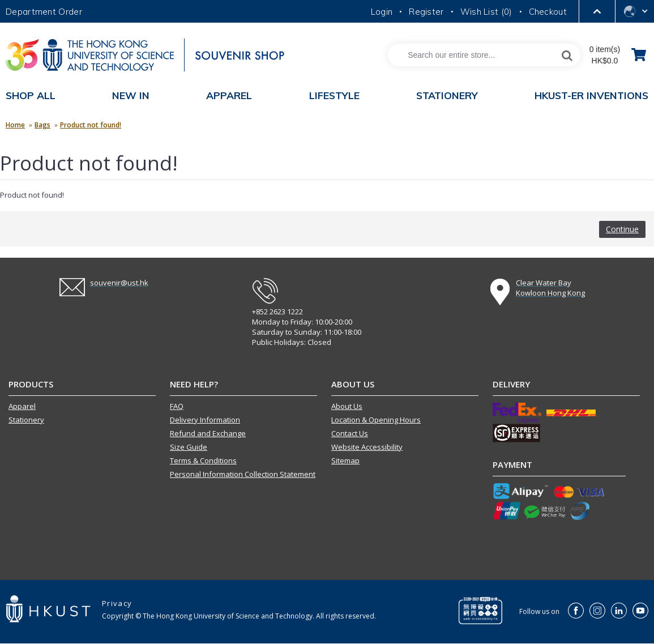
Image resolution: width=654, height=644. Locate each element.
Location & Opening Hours (376, 420)
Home (15, 125)
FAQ (177, 406)
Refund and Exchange (208, 433)
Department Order (44, 12)
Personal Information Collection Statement (243, 474)
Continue (622, 229)
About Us (347, 406)
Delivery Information (205, 420)
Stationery (26, 420)
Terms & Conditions (203, 460)
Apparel (22, 406)
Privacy (117, 603)
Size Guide (189, 447)
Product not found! (91, 125)
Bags (42, 125)
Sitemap (345, 460)
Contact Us (350, 433)
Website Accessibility (367, 447)
